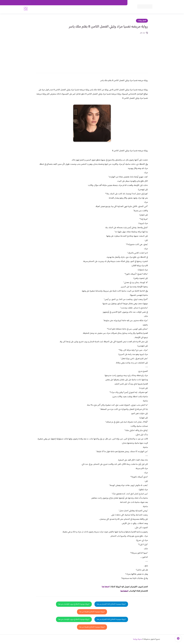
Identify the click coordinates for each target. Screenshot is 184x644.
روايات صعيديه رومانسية (80, 10)
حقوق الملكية (112, 3)
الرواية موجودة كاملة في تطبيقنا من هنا (92, 612)
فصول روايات (142, 21)
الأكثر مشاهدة (96, 10)
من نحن (103, 3)
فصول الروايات (119, 10)
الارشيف (67, 3)
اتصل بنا (122, 3)
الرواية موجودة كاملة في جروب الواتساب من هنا (74, 604)
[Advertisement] (92, 52)
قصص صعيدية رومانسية (60, 10)
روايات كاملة (108, 10)
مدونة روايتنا (138, 639)
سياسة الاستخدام (92, 3)
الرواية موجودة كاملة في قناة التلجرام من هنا (111, 604)
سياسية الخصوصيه (78, 3)
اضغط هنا (124, 591)
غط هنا (104, 587)
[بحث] (26, 10)
